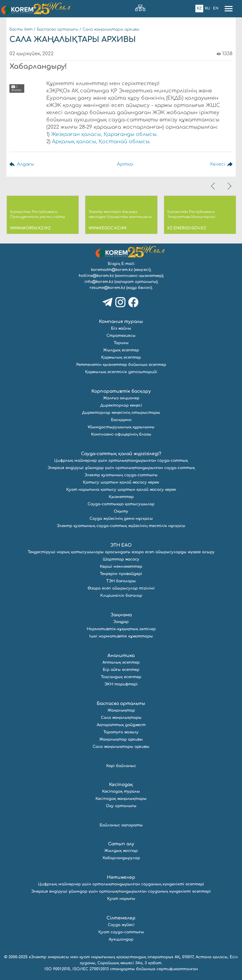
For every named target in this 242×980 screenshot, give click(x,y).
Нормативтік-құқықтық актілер (121, 629)
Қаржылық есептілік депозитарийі (121, 372)
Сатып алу (121, 844)
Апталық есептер (121, 662)
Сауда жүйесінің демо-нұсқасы (121, 519)
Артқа (125, 164)
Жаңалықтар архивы (121, 739)
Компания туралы (121, 322)
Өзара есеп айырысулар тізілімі (121, 588)
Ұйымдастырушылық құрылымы (121, 427)
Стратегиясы (121, 336)
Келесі (218, 164)
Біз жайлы (121, 328)
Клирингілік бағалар (121, 596)
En (216, 8)
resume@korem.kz (107, 288)
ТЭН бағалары (121, 581)
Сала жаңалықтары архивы (111, 29)
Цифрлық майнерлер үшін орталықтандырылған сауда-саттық (121, 461)
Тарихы (121, 343)
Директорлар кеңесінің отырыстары (121, 413)
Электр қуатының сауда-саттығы (121, 475)
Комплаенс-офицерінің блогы (121, 434)
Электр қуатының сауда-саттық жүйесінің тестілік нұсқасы (121, 526)
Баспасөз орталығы (58, 29)
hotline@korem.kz (96, 276)
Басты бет (21, 29)
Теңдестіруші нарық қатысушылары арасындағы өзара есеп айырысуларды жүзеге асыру (121, 552)
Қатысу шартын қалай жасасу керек (121, 482)
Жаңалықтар (121, 710)
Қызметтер (121, 497)
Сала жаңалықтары (121, 718)
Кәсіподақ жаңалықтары (121, 799)
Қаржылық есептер (121, 357)
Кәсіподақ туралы (121, 791)
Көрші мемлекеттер (121, 566)
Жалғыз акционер (121, 398)
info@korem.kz (99, 282)
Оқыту (121, 511)
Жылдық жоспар (121, 851)
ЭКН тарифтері (121, 684)
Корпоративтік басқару (121, 391)
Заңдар (121, 622)
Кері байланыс (121, 766)
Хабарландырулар (121, 858)
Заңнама (121, 615)
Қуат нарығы (121, 899)
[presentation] (214, 186)
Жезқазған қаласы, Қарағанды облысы (104, 134)
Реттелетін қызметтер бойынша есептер (121, 365)
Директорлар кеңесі (121, 405)
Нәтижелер (121, 877)
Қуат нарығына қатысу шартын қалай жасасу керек (121, 490)
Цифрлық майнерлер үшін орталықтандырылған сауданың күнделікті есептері (121, 884)
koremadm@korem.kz (112, 270)
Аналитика (121, 656)
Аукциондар (121, 939)
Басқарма (121, 420)
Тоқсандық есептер (121, 677)
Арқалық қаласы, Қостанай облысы (101, 142)
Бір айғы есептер (121, 670)
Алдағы (26, 164)
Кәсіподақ (121, 785)
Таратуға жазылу (121, 732)
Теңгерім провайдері (121, 574)
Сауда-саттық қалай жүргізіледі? (121, 454)
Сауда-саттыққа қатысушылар (121, 504)
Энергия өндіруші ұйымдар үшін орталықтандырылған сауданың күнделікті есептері (121, 891)
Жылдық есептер (121, 350)
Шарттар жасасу (121, 559)
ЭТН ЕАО (121, 545)
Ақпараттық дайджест (121, 725)
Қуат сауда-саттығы (121, 932)
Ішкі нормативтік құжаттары (121, 636)
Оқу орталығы (121, 806)
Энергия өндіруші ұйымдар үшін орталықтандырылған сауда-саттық (121, 468)
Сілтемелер (121, 918)
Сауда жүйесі (121, 925)
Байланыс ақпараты (121, 825)
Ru (207, 8)
